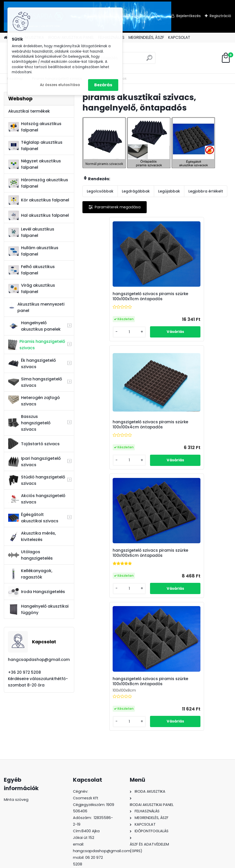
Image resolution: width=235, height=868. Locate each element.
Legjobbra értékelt (206, 191)
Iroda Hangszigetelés (37, 592)
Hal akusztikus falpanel (39, 215)
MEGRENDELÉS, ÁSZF (146, 37)
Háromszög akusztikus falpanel (38, 183)
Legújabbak (169, 191)
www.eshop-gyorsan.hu (129, 863)
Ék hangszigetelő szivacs (32, 364)
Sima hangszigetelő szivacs (35, 382)
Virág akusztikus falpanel (32, 288)
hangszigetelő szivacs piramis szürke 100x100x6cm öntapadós (119, 433)
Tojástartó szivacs (34, 444)
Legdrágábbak (136, 191)
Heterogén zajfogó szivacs (34, 401)
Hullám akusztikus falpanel (33, 251)
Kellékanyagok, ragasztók (30, 574)
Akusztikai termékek (29, 111)
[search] (149, 60)
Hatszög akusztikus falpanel (35, 127)
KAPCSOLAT (179, 37)
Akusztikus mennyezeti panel (36, 307)
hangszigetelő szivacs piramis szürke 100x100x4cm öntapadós (193, 299)
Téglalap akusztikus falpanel (35, 146)
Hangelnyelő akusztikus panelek (34, 326)
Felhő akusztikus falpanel (31, 270)
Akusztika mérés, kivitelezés (32, 536)
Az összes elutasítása (60, 85)
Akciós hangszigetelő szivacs (37, 499)
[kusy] (100, 336)
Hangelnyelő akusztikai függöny (38, 609)
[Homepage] (6, 38)
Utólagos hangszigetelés (30, 555)
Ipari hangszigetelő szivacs (34, 462)
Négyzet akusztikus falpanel (35, 164)
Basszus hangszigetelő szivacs (29, 423)
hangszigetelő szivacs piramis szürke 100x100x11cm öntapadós (119, 299)
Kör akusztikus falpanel (39, 200)
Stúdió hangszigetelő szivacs (37, 480)
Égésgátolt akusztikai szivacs (33, 518)
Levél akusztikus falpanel (31, 232)
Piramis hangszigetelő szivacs (36, 345)
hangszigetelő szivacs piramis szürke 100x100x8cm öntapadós (193, 431)
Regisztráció (220, 16)
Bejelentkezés (189, 16)
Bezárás (103, 85)
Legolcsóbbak (100, 191)
